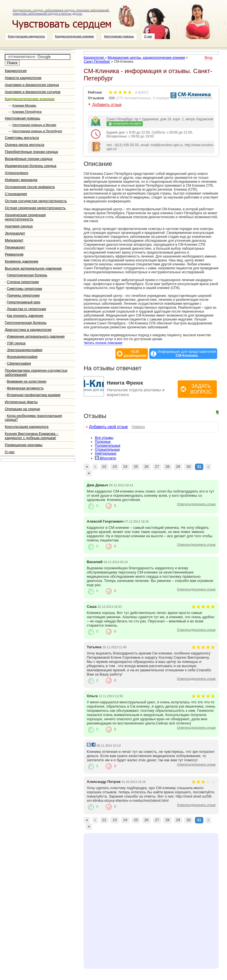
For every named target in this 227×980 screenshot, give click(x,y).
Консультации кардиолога (26, 36)
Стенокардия (16, 194)
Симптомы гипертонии (24, 289)
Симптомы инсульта (22, 138)
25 (136, 467)
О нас (148, 36)
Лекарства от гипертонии (26, 309)
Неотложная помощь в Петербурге (37, 131)
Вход (208, 58)
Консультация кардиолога (27, 427)
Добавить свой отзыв (108, 427)
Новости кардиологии (23, 78)
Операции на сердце (22, 409)
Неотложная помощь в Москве (34, 125)
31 (199, 467)
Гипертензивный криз (24, 302)
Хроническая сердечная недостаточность (25, 217)
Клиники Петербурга (27, 112)
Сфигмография (19, 363)
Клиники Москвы (24, 105)
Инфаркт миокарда (21, 180)
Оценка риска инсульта (25, 145)
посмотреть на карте (125, 124)
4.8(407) (128, 92)
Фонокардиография (22, 357)
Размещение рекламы (24, 445)
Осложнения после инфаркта (30, 187)
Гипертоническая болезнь (27, 275)
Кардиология (16, 71)
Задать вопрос (201, 389)
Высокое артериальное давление (33, 268)
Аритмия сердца (19, 226)
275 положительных (134, 98)
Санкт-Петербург (97, 62)
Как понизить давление (25, 316)
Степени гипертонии (23, 282)
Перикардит (15, 247)
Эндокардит (15, 233)
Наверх (138, 427)
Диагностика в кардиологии (28, 330)
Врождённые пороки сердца (29, 159)
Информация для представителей (187, 354)
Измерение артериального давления (36, 337)
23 (115, 467)
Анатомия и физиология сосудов (33, 92)
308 (112, 98)
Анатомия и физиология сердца (32, 85)
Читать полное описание (103, 343)
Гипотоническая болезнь (26, 323)
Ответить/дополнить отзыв (196, 504)
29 (178, 467)
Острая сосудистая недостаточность (36, 201)
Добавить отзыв (107, 105)
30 (188, 467)
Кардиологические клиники (74, 36)
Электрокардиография (25, 350)
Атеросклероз (16, 173)
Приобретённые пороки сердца (31, 152)
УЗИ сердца (16, 343)
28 (167, 467)
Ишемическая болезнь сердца (31, 166)
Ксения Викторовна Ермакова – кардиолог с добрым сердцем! (32, 436)
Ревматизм (14, 254)
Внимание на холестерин (26, 381)
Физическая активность (25, 388)
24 (125, 467)
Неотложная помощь (119, 36)
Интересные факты (21, 402)
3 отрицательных (167, 98)
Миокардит (14, 240)
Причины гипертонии (23, 295)
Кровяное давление (22, 261)
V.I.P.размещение (135, 354)
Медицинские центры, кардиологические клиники (146, 58)
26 (146, 467)
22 (104, 467)
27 (157, 467)
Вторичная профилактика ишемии (34, 395)
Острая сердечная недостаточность (35, 208)
